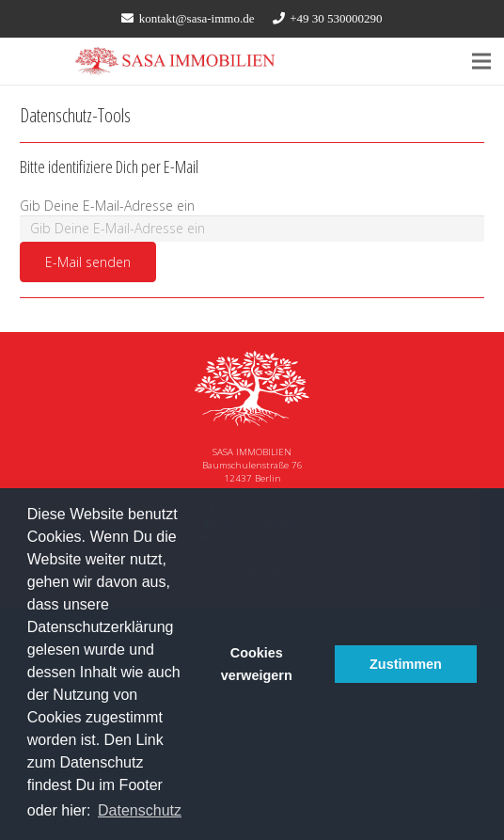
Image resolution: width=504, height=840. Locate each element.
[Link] (176, 61)
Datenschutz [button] (140, 810)
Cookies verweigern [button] (257, 664)
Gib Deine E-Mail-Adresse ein (107, 206)
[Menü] (481, 61)
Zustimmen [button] (406, 664)
